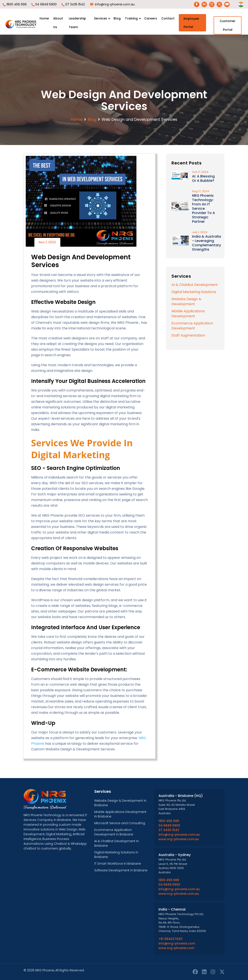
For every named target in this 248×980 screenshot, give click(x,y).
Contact (168, 18)
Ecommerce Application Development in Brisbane (114, 832)
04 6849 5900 (46, 4)
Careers (151, 18)
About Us (58, 23)
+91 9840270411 (170, 939)
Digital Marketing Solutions (194, 292)
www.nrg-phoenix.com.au (179, 839)
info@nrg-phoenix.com (177, 943)
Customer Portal (228, 25)
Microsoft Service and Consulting (120, 823)
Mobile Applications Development (188, 314)
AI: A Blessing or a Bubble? (203, 178)
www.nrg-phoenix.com (176, 948)
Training (131, 18)
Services (101, 18)
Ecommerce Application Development (192, 326)
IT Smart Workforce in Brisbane (118, 864)
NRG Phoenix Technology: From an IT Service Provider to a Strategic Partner (203, 209)
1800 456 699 (17, 4)
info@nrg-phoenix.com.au (115, 4)
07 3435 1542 (75, 4)
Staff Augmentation (188, 335)
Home (44, 18)
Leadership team (77, 23)
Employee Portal (191, 23)
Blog (117, 18)
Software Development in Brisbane (121, 870)
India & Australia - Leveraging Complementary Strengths (206, 243)
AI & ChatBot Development (195, 285)
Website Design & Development (186, 301)
